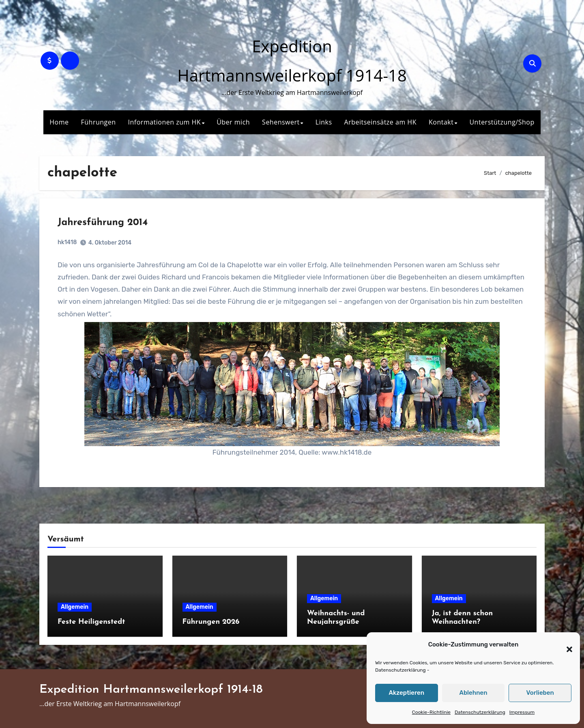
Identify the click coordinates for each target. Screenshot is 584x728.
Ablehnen (473, 693)
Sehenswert (281, 122)
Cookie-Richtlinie (431, 712)
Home (59, 122)
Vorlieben (540, 693)
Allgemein (75, 607)
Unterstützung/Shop (502, 122)
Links (324, 122)
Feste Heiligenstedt (91, 622)
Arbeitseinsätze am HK (380, 122)
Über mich (233, 122)
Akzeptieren (407, 693)
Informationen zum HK (165, 122)
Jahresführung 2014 (103, 223)
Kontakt (441, 122)
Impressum (522, 712)
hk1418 (67, 242)
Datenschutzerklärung (400, 670)
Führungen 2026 (211, 622)
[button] (565, 645)
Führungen (99, 122)
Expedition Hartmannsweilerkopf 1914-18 (151, 690)
